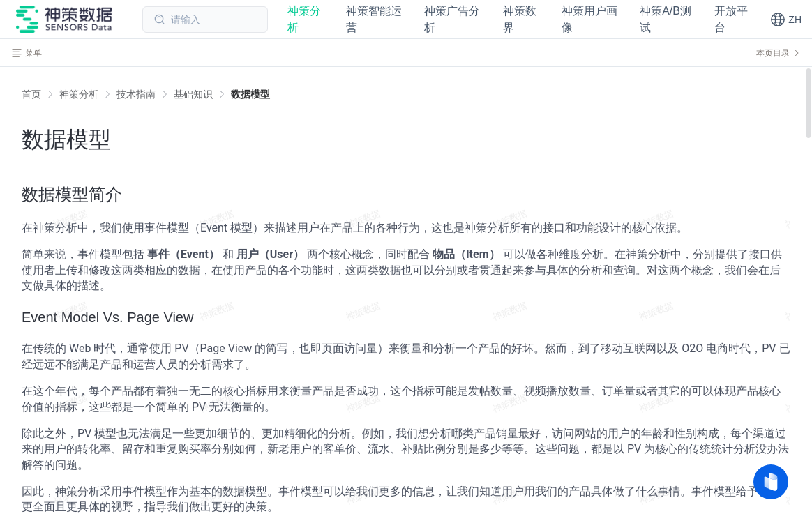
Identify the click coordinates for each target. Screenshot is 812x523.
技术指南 (136, 94)
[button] (786, 20)
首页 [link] (31, 94)
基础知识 (193, 94)
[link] (79, 94)
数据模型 (250, 94)
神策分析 (79, 94)
